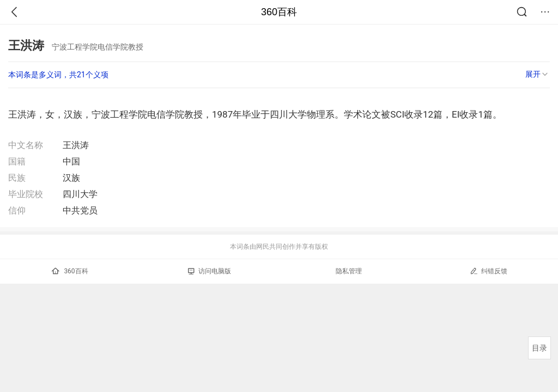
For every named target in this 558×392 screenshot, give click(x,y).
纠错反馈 (489, 271)
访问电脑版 (210, 271)
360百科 (279, 12)
